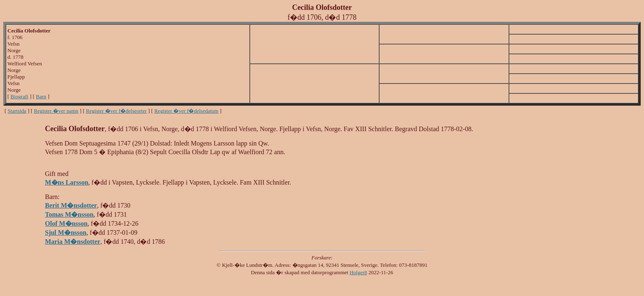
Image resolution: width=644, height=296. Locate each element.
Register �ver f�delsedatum (186, 111)
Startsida (17, 111)
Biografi (20, 96)
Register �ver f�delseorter (116, 111)
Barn (41, 96)
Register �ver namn (56, 111)
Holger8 (358, 272)
